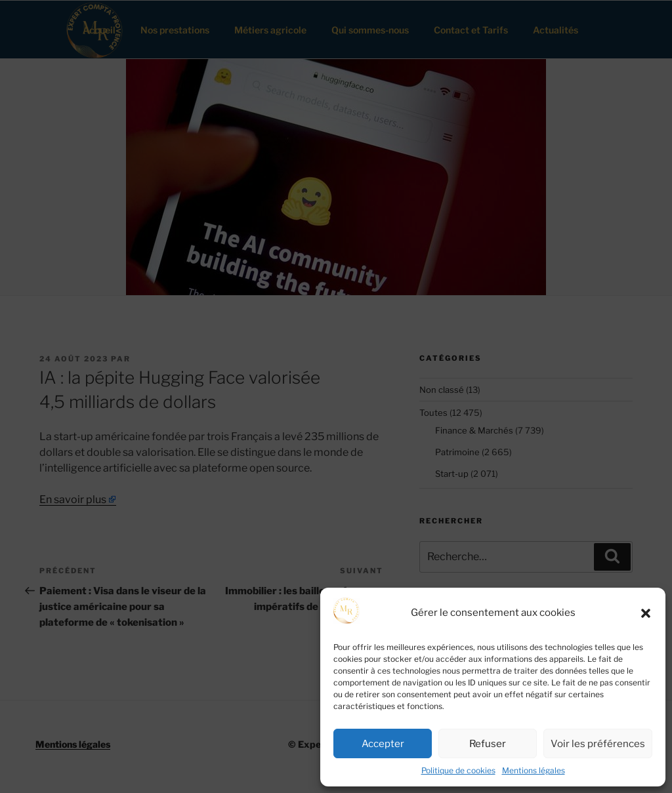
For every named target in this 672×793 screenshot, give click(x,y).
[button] (646, 613)
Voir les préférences (598, 744)
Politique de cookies (458, 770)
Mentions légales (534, 770)
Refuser (488, 744)
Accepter (383, 744)
